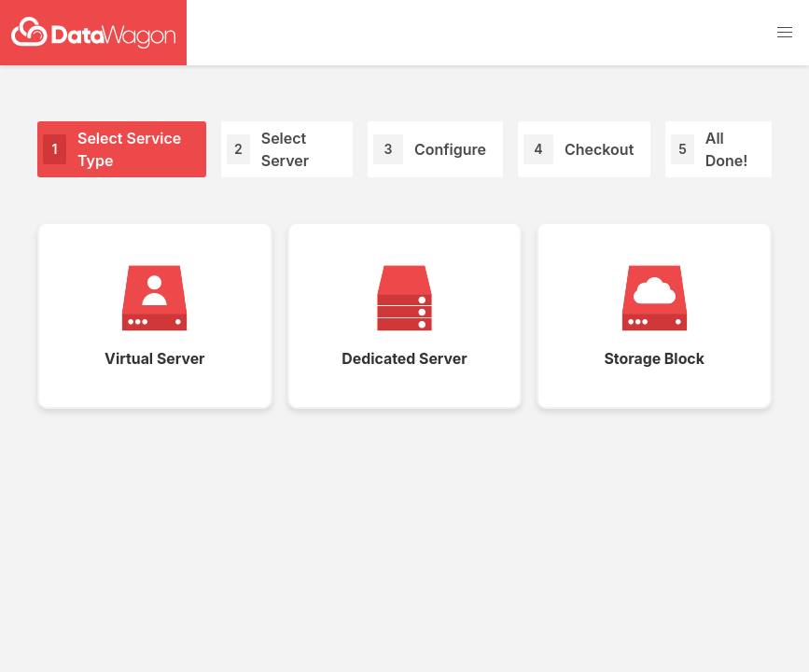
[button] (785, 33)
